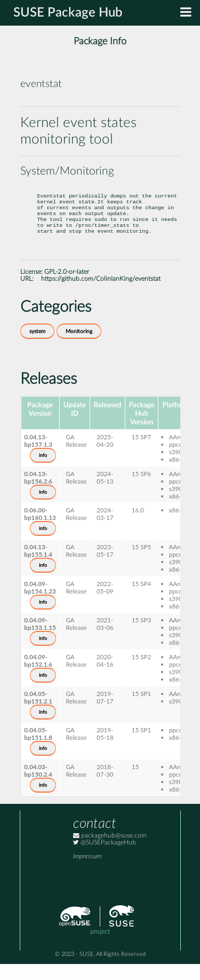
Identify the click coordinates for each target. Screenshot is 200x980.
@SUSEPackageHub (105, 859)
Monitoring (79, 347)
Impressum (87, 872)
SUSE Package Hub (68, 13)
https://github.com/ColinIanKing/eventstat (101, 295)
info (43, 471)
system (37, 347)
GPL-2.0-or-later (67, 288)
